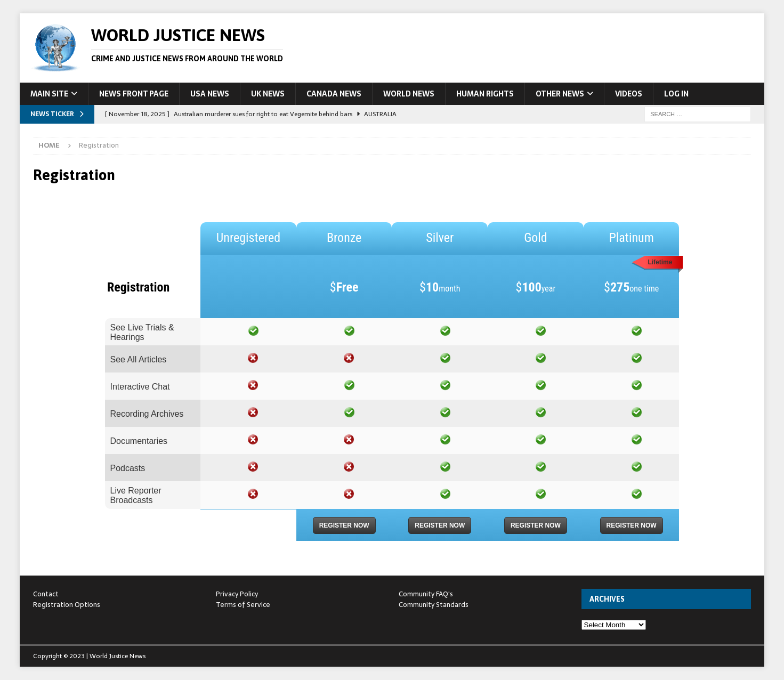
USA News (210, 94)
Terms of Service (243, 605)
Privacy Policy (237, 594)
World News (409, 94)
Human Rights (485, 94)
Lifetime (660, 262)
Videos (629, 94)
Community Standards (434, 605)
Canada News (334, 94)
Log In (676, 94)
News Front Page (134, 94)
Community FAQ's (426, 594)
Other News (560, 94)
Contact (46, 594)
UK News (268, 94)
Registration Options (67, 605)
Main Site (49, 94)
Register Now (344, 525)
